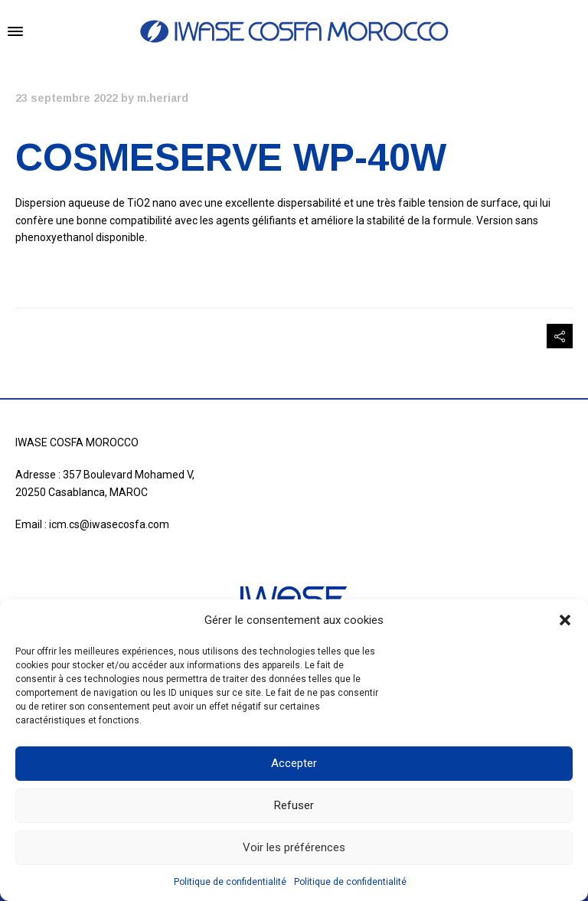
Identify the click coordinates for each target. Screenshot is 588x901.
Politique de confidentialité (230, 882)
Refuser (294, 805)
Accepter (294, 763)
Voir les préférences (294, 847)
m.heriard (163, 98)
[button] (565, 620)
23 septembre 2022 (67, 98)
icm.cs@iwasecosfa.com (109, 524)
